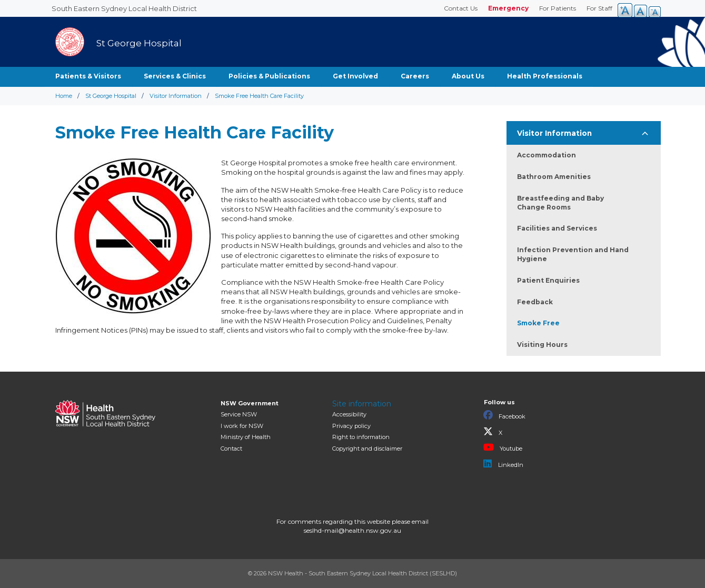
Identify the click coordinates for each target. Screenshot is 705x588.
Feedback (535, 302)
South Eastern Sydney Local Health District (124, 8)
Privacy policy (351, 426)
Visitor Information (176, 96)
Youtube (503, 447)
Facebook (504, 415)
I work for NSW (242, 426)
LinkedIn (503, 464)
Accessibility (349, 414)
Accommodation (547, 155)
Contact (231, 449)
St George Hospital (111, 96)
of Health (246, 437)
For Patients (558, 8)
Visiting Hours (542, 345)
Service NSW (239, 414)
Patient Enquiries (548, 280)
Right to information (361, 437)
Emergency (508, 8)
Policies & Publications (269, 76)
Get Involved (355, 76)
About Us (468, 76)
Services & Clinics (175, 76)
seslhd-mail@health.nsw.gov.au (352, 530)
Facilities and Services (557, 228)
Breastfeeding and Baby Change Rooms (560, 203)
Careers (415, 76)
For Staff (599, 8)
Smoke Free (538, 323)
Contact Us (461, 8)
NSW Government (250, 403)
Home (64, 96)
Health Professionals (545, 76)
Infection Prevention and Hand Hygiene (573, 254)
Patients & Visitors (88, 76)
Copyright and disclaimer (367, 449)
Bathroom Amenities (554, 177)
